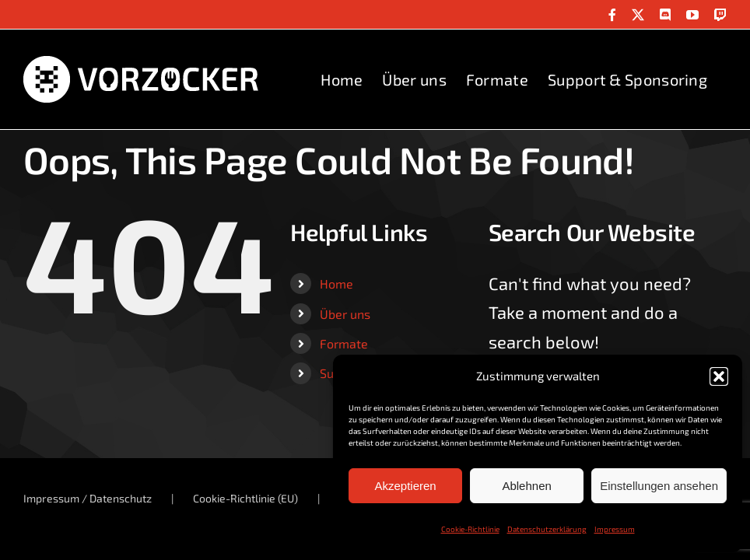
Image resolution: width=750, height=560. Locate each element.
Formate (344, 343)
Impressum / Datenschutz (88, 498)
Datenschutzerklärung (547, 529)
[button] (719, 376)
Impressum (615, 529)
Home (336, 283)
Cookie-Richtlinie (470, 529)
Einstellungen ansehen (659, 486)
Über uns (345, 314)
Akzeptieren (405, 486)
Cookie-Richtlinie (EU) (245, 498)
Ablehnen (526, 486)
